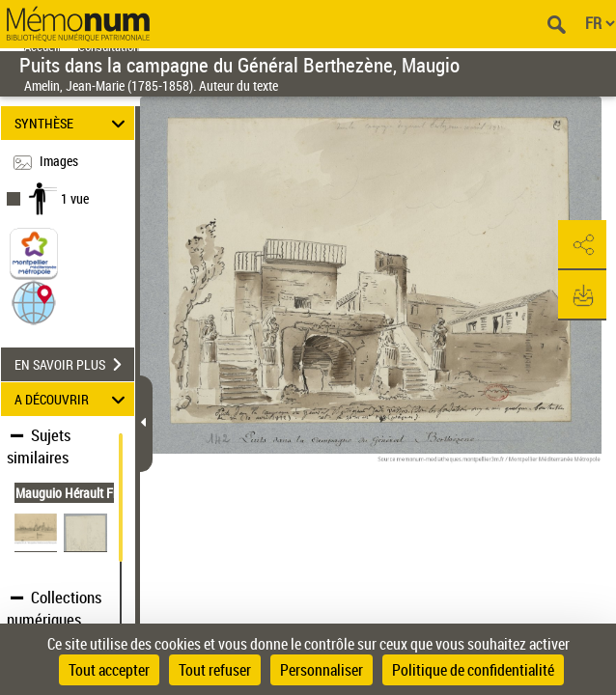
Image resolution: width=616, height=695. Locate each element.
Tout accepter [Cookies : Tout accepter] (109, 670)
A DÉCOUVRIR (72, 399)
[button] (34, 302)
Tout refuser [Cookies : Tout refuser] (215, 670)
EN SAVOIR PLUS (74, 365)
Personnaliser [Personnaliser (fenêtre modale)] (322, 670)
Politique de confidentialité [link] (473, 670)
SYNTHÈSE (72, 123)
